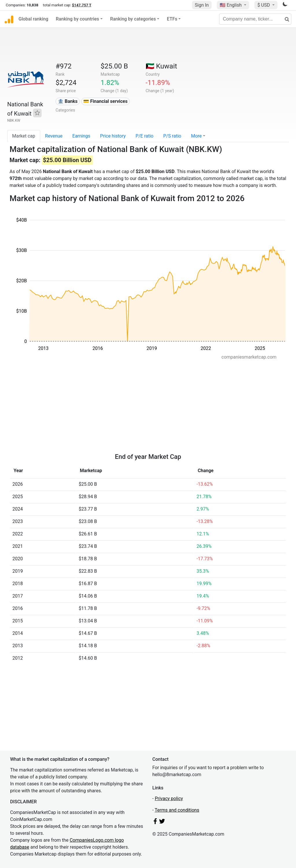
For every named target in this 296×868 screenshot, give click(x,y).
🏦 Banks (68, 101)
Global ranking (33, 19)
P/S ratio (172, 136)
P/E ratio (145, 136)
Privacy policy (169, 799)
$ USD (264, 5)
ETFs (172, 19)
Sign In (202, 5)
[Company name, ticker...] (255, 19)
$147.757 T (82, 5)
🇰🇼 (161, 66)
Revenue (54, 136)
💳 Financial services (105, 101)
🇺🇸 (231, 5)
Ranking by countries (77, 19)
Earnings (81, 136)
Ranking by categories (133, 19)
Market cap (24, 136)
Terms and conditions (177, 810)
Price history (113, 136)
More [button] (196, 136)
